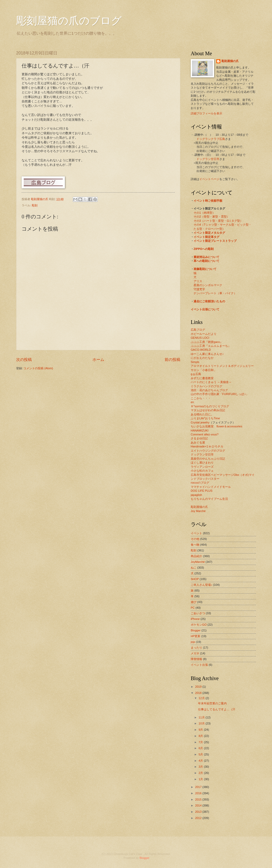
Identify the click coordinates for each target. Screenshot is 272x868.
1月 (201, 779)
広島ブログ (198, 330)
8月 (201, 736)
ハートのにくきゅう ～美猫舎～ (211, 382)
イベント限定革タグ (206, 237)
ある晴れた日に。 (202, 414)
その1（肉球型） (204, 213)
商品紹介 (196, 556)
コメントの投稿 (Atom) (38, 368)
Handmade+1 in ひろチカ (207, 446)
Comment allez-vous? (205, 434)
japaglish (196, 495)
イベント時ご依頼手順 (208, 201)
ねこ (194, 568)
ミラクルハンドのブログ (206, 386)
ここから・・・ (201, 398)
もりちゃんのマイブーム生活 (209, 499)
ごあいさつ (198, 613)
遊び (194, 602)
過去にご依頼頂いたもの (209, 301)
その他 (195, 539)
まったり (196, 648)
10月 (202, 723)
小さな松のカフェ (202, 471)
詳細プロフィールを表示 (206, 113)
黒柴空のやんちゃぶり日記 (208, 459)
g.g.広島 (196, 374)
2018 (199, 693)
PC (193, 608)
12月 (202, 698)
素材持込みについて (206, 257)
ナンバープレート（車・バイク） (215, 293)
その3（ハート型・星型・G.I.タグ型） (218, 221)
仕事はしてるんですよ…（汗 (217, 709)
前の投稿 (172, 359)
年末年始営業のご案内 (212, 703)
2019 (199, 687)
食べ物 (195, 545)
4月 (201, 761)
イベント (196, 533)
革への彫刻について (206, 261)
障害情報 (196, 659)
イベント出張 (199, 665)
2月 (201, 773)
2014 (199, 805)
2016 (199, 793)
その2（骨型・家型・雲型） (212, 217)
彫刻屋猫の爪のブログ (69, 21)
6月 (201, 748)
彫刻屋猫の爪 (40, 199)
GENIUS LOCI (200, 338)
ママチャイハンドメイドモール (211, 487)
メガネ (195, 653)
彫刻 (35, 205)
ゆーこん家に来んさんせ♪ (207, 354)
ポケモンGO (199, 625)
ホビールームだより (204, 334)
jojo (193, 642)
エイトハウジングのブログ (208, 451)
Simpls (195, 362)
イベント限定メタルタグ (209, 233)
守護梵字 (199, 289)
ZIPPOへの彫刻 (204, 249)
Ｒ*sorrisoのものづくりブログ (210, 406)
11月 (202, 717)
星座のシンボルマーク (208, 285)
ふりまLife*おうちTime (205, 418)
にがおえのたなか (202, 358)
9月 (201, 730)
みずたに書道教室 (202, 378)
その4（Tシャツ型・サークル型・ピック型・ (222, 225)
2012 (199, 818)
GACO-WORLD (201, 350)
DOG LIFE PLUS (202, 491)
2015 (199, 799)
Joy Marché (198, 511)
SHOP (195, 579)
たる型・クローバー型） (209, 229)
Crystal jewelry (200, 422)
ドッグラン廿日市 (208, 159)
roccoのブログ (200, 483)
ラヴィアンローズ (202, 467)
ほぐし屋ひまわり (202, 463)
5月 (201, 754)
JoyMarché (198, 562)
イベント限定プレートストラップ (215, 241)
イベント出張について (205, 309)
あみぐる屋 (198, 442)
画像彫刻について (205, 269)
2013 (199, 812)
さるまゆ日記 (199, 438)
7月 (201, 742)
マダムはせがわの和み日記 (208, 410)
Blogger (196, 630)
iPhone (195, 619)
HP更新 (196, 636)
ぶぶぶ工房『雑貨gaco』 (207, 342)
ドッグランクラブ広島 (211, 139)
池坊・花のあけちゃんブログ (209, 390)
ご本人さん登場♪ (202, 585)
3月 (201, 767)
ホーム (98, 359)
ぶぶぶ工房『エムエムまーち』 (211, 346)
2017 (199, 787)
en (192, 402)
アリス (198, 281)
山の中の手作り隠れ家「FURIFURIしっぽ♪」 (220, 394)
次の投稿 (24, 359)
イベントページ (209, 179)
